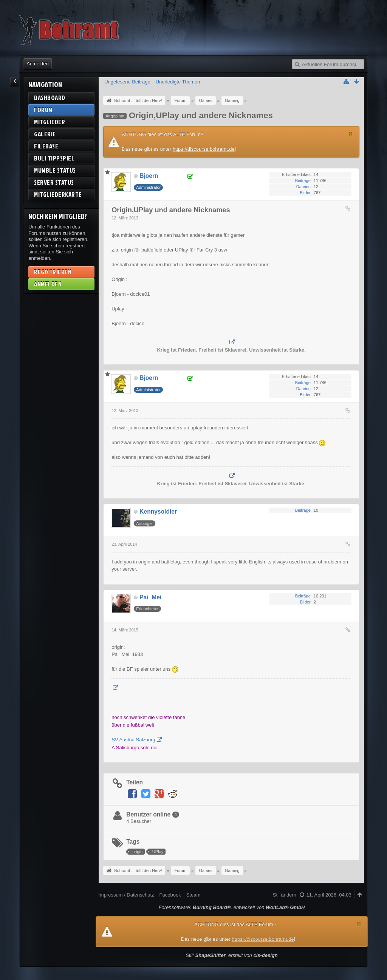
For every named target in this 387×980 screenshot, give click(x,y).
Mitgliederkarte (58, 194)
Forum (43, 110)
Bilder (305, 193)
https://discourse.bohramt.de (204, 149)
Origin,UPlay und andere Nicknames (201, 115)
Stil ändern (285, 895)
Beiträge (303, 181)
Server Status (54, 182)
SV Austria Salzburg (133, 740)
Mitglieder (50, 122)
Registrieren (53, 272)
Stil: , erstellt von (231, 955)
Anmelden (38, 64)
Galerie (45, 134)
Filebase (46, 146)
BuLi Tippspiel (54, 158)
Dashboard (50, 98)
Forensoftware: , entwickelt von (232, 907)
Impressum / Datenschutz (126, 895)
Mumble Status (55, 170)
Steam (193, 895)
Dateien (303, 187)
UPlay (158, 852)
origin (137, 852)
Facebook (170, 895)
